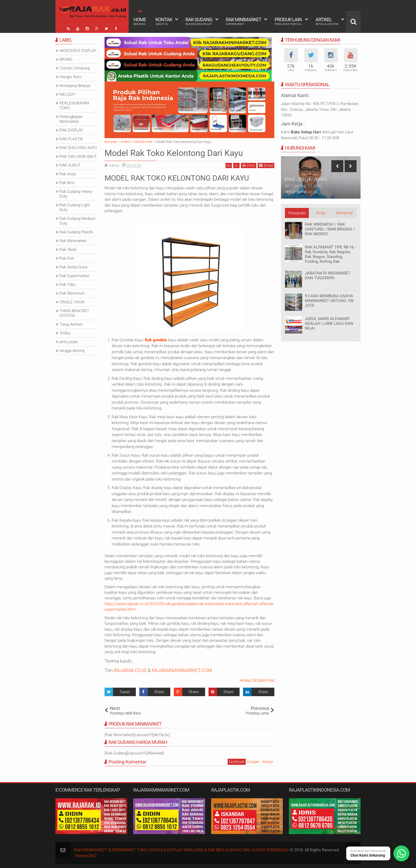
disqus (268, 762)
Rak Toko (67, 285)
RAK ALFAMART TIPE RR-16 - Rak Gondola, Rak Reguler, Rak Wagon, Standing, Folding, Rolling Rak (330, 254)
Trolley (65, 333)
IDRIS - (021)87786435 (306, 180)
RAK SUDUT (70, 165)
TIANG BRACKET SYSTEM (74, 313)
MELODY (67, 94)
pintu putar (69, 342)
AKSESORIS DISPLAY (78, 51)
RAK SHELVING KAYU (78, 148)
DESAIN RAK (263, 681)
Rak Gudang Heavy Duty (76, 194)
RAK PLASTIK (71, 139)
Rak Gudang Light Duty (75, 207)
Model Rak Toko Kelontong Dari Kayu (174, 153)
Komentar (345, 213)
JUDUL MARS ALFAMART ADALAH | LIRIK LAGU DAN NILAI (329, 324)
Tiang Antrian (71, 324)
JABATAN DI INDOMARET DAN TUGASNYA (328, 276)
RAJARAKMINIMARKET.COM (182, 670)
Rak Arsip (68, 174)
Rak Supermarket (74, 276)
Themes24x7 (85, 856)
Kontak (164, 21)
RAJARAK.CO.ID (130, 670)
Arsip (321, 213)
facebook (237, 762)
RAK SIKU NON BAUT (78, 156)
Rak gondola (156, 340)
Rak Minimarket (244, 21)
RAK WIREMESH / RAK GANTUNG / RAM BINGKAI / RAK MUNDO (330, 229)
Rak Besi (67, 183)
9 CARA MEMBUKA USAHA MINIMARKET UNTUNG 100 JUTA (329, 301)
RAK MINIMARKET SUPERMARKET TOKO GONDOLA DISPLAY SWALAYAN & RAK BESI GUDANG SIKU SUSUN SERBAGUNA (181, 850)
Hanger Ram (70, 77)
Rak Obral (68, 250)
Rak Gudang (199, 21)
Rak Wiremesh (72, 293)
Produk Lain (288, 21)
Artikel (327, 21)
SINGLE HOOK (72, 302)
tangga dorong (72, 351)
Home (140, 21)
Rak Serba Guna (73, 267)
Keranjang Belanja (75, 86)
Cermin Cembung (75, 68)
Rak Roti (67, 258)
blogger (253, 762)
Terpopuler (297, 213)
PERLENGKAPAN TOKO (74, 106)
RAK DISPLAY (71, 130)
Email (266, 165)
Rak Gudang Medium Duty (77, 221)
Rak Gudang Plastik (76, 232)
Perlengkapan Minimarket (71, 119)
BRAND (66, 59)
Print (249, 165)
